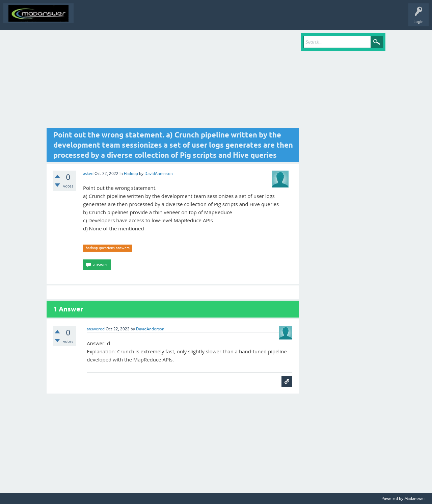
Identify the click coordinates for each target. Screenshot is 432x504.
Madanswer (415, 499)
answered (96, 329)
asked (88, 174)
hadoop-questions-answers (108, 248)
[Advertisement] (173, 80)
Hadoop (131, 174)
